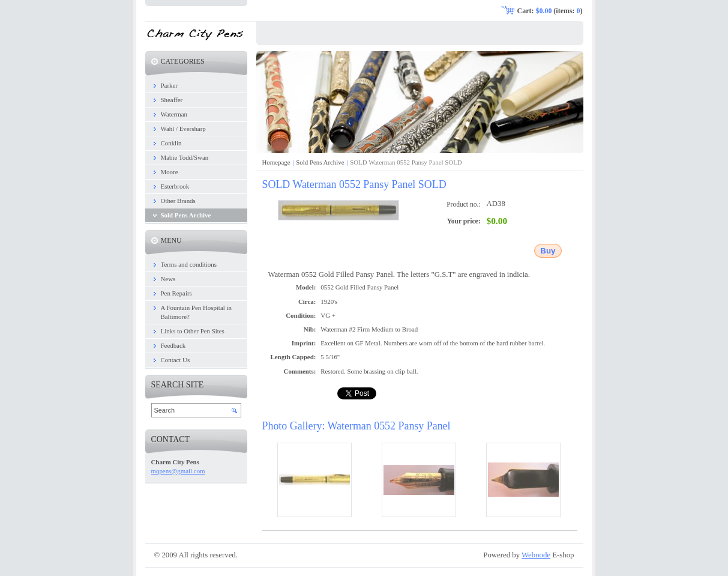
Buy (548, 251)
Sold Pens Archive (320, 162)
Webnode (536, 555)
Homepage (276, 162)
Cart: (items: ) (550, 11)
